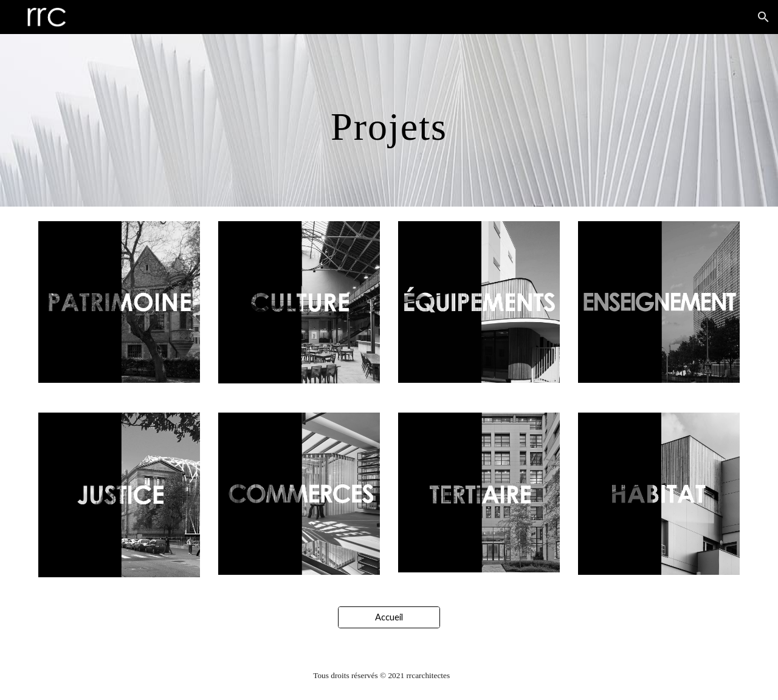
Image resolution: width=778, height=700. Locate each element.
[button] (763, 17)
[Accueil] (389, 617)
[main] (389, 120)
